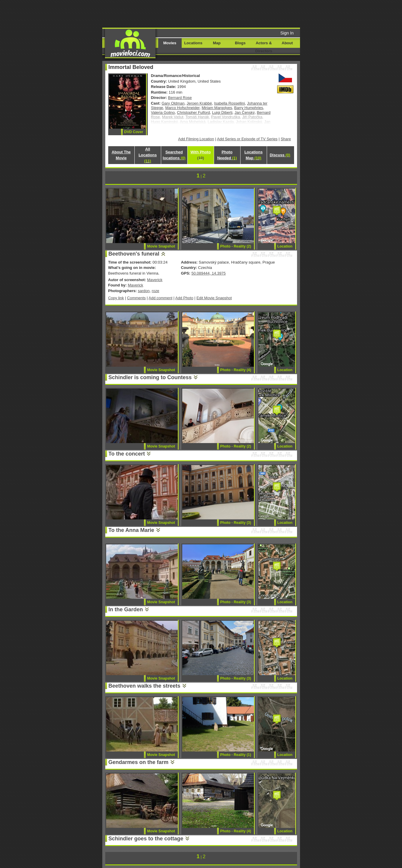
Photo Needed (227, 155)
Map (217, 43)
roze (155, 291)
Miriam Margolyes (217, 108)
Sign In (287, 33)
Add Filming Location (196, 139)
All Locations (148, 155)
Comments (136, 298)
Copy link (116, 298)
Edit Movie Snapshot (214, 298)
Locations (193, 43)
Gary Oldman (173, 103)
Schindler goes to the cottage (146, 839)
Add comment (161, 298)
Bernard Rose (180, 98)
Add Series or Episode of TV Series (247, 139)
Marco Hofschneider (182, 108)
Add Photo (184, 298)
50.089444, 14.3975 (209, 273)
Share (286, 139)
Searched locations (174, 155)
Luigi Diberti (222, 112)
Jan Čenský (245, 112)
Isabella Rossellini (230, 103)
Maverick (155, 280)
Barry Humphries (249, 108)
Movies (170, 43)
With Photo (200, 155)
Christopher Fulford (193, 112)
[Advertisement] (246, 13)
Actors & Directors (264, 47)
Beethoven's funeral (134, 254)
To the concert (127, 454)
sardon (144, 291)
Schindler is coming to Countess (150, 377)
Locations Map (253, 155)
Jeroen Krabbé (199, 103)
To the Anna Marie (131, 530)
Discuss (280, 155)
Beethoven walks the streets (145, 686)
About (287, 43)
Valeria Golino (163, 112)
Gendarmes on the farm (139, 762)
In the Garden (126, 609)
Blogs (240, 43)
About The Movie (121, 155)
